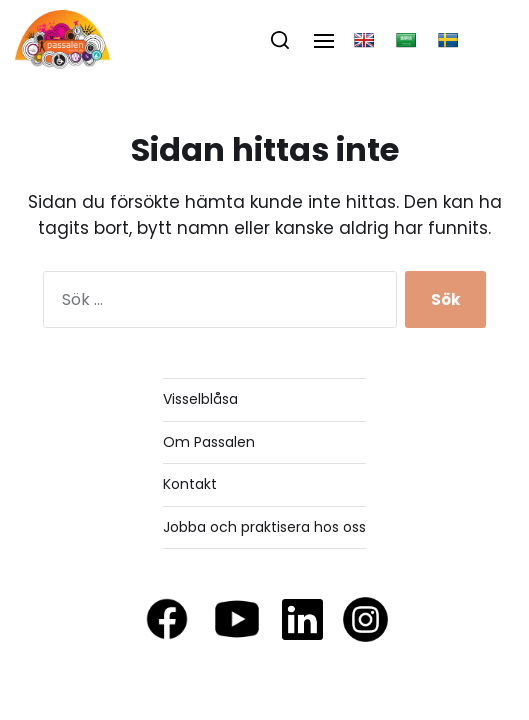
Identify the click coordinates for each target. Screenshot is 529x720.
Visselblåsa (200, 399)
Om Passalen (209, 442)
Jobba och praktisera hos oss (264, 527)
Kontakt (190, 484)
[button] (280, 40)
